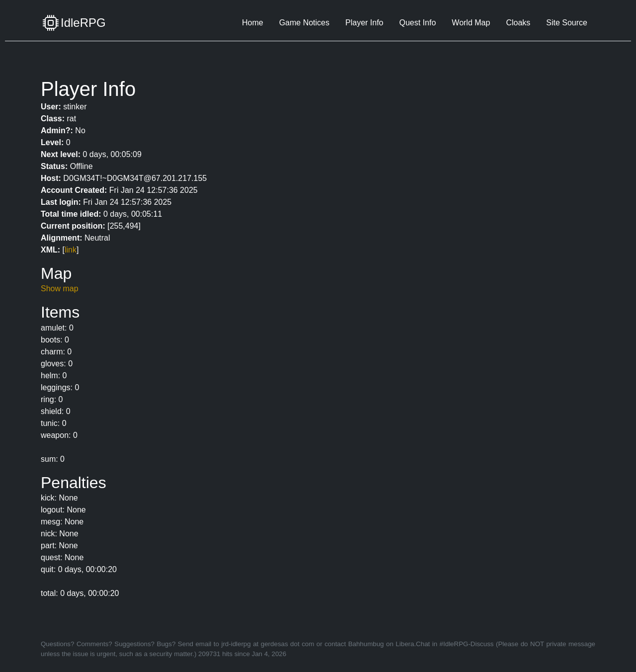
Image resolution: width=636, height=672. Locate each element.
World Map (471, 23)
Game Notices (304, 23)
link (71, 250)
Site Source (567, 23)
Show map (60, 289)
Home (253, 23)
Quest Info (417, 23)
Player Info (364, 23)
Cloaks (518, 23)
